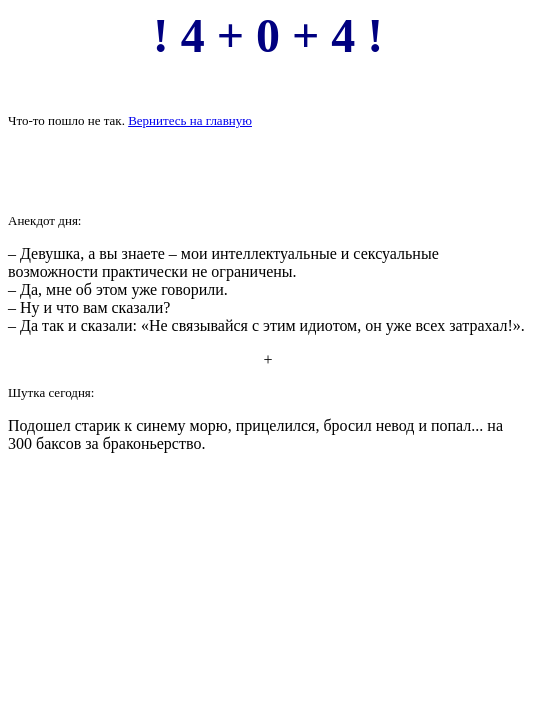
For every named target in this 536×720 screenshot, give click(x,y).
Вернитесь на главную (190, 120)
